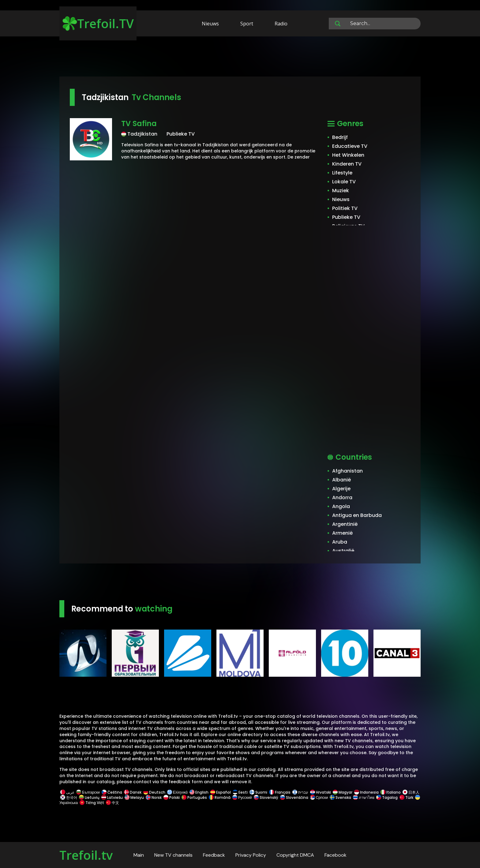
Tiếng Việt (92, 803)
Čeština (112, 792)
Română (220, 797)
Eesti (240, 792)
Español (221, 792)
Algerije (341, 489)
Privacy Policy (251, 855)
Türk (406, 797)
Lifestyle (342, 173)
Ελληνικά (177, 792)
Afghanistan (347, 471)
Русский (242, 797)
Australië (343, 551)
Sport (247, 24)
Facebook (336, 855)
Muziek (341, 191)
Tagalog (387, 797)
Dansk (133, 792)
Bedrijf (340, 137)
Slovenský (266, 797)
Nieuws (210, 24)
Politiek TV (345, 208)
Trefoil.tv (86, 855)
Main (139, 855)
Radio (281, 24)
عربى (67, 792)
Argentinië (345, 524)
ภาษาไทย (364, 797)
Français (280, 792)
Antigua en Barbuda (357, 515)
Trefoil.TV (98, 23)
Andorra (342, 498)
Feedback (214, 855)
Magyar (343, 792)
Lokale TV (344, 182)
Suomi (258, 792)
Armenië (342, 533)
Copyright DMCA (295, 855)
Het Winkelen (348, 155)
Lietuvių (89, 797)
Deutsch (154, 792)
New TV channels (173, 855)
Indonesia (366, 792)
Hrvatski (321, 792)
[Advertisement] (240, 58)
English (199, 792)
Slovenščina (294, 797)
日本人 (411, 792)
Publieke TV (346, 217)
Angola (341, 506)
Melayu (134, 797)
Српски (319, 797)
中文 (112, 803)
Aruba (340, 542)
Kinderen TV (347, 164)
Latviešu (112, 797)
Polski (172, 797)
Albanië (341, 480)
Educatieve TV (350, 146)
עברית (300, 792)
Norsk (154, 797)
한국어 (69, 797)
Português (194, 797)
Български (88, 792)
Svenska (340, 797)
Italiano (391, 792)
